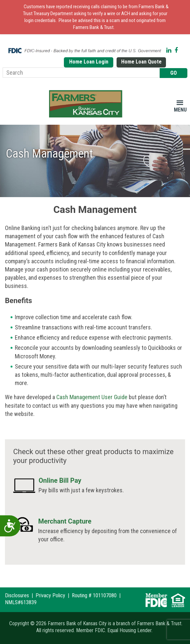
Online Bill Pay (60, 480)
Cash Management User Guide (92, 397)
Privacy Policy (50, 595)
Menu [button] (180, 110)
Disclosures (17, 595)
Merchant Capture (65, 521)
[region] (95, 161)
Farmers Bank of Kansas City (87, 104)
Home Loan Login (89, 62)
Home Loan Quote (141, 62)
